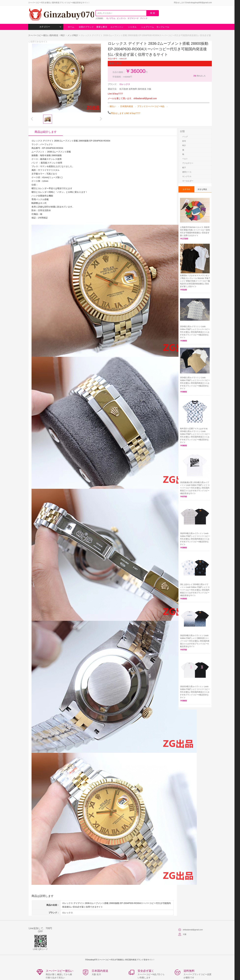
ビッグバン (122, 18)
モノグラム (111, 18)
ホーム (71, 27)
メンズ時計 (73, 35)
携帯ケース (187, 172)
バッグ (185, 137)
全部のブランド (86, 27)
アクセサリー (188, 163)
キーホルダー (188, 181)
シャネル (132, 27)
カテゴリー (50, 27)
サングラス (187, 176)
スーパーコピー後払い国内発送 (43, 35)
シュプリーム (148, 27)
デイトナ (144, 18)
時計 (63, 35)
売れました (199, 76)
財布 (184, 141)
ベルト (185, 159)
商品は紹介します (46, 132)
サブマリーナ (133, 18)
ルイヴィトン (117, 27)
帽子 (184, 168)
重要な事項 (102, 27)
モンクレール (163, 27)
